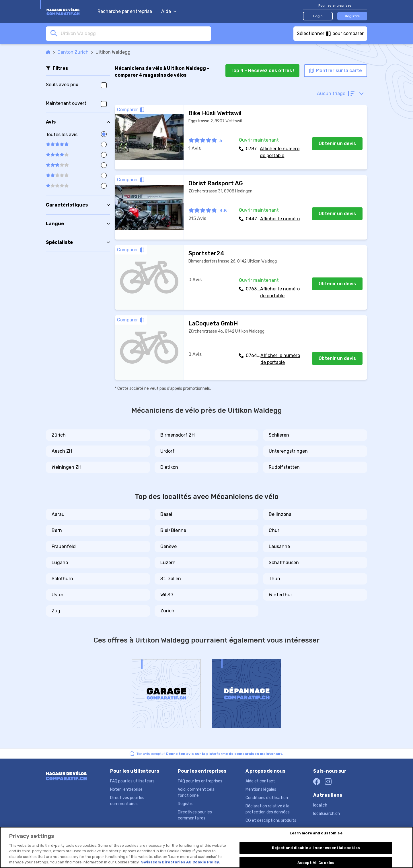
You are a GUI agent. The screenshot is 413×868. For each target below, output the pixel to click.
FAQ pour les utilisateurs (132, 781)
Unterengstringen (288, 451)
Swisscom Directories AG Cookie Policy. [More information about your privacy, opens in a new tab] (181, 862)
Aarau (58, 514)
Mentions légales (261, 789)
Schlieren (279, 435)
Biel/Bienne (173, 530)
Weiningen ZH (67, 467)
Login (318, 16)
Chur (274, 530)
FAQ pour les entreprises (200, 781)
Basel (166, 514)
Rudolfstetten (284, 467)
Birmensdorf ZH (178, 435)
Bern (57, 530)
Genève (168, 546)
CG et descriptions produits (271, 820)
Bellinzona (280, 514)
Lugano (60, 563)
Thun (274, 579)
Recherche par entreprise (125, 11)
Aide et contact (260, 781)
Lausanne (279, 546)
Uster (58, 595)
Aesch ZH (62, 451)
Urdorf (167, 451)
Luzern (168, 563)
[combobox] (134, 33)
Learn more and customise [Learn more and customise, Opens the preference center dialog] (316, 833)
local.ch (320, 805)
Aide (169, 11)
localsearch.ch (327, 814)
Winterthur (280, 595)
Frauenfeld (64, 546)
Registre (352, 16)
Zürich (59, 435)
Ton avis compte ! (210, 754)
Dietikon (169, 467)
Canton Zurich (73, 52)
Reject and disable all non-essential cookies (316, 848)
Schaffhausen (284, 563)
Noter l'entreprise (126, 789)
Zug (56, 611)
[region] (206, 847)
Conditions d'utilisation (267, 798)
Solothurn (62, 579)
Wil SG (167, 595)
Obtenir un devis (337, 143)
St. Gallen (171, 579)
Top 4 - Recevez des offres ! (262, 71)
